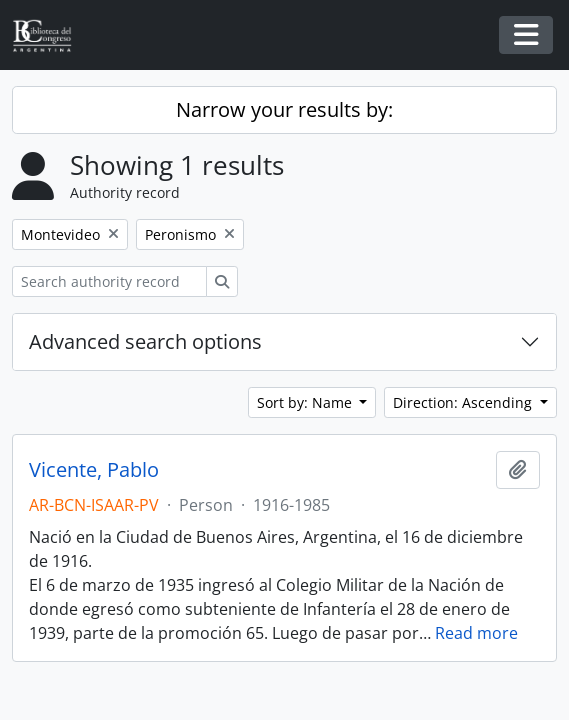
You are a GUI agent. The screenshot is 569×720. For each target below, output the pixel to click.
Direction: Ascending (464, 402)
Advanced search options (145, 341)
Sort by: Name (306, 402)
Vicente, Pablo (94, 470)
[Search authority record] (109, 281)
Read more (476, 633)
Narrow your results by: (284, 109)
